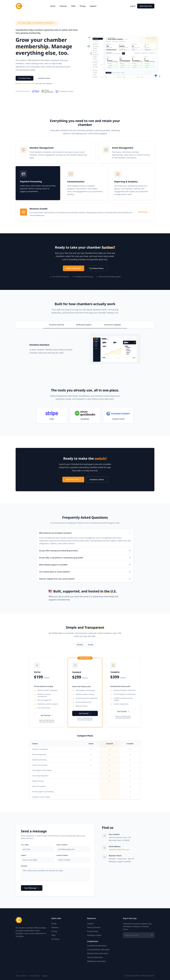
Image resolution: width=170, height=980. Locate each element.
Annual (91, 645)
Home (53, 6)
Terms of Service (94, 927)
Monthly (80, 645)
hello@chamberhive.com (119, 850)
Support (93, 6)
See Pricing (144, 212)
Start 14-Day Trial (74, 268)
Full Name (25, 845)
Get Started (47, 715)
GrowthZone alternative (97, 946)
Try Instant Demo (25, 78)
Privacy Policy (93, 931)
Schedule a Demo (44, 78)
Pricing (83, 6)
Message (24, 866)
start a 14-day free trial (26, 83)
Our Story (55, 939)
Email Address (62, 845)
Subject (24, 855)
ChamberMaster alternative (98, 950)
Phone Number (62, 855)
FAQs (73, 6)
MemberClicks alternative (98, 953)
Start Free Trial (146, 6)
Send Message (32, 888)
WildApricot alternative (96, 961)
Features (63, 6)
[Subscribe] (152, 935)
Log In (133, 6)
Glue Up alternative (95, 957)
